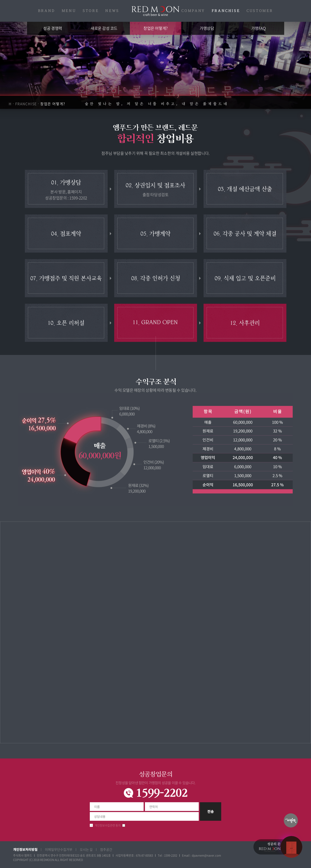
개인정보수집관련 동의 (108, 825)
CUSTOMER (260, 11)
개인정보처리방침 (25, 849)
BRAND (47, 11)
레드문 (155, 11)
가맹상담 (207, 28)
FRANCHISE (226, 11)
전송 (211, 811)
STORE (91, 11)
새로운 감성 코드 (104, 28)
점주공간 (106, 849)
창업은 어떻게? (155, 28)
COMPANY (193, 11)
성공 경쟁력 (53, 28)
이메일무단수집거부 (59, 849)
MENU (69, 11)
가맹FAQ (258, 28)
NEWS (112, 11)
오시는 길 (86, 849)
